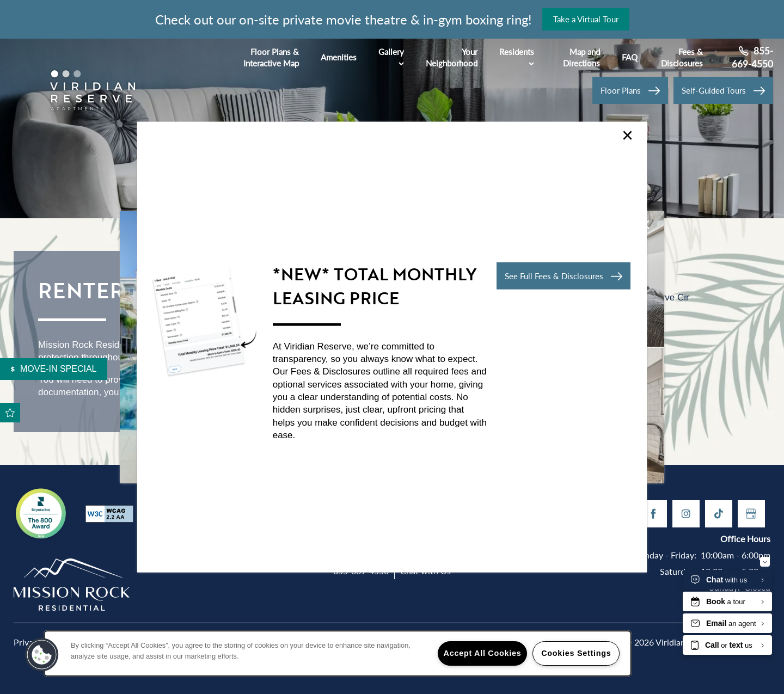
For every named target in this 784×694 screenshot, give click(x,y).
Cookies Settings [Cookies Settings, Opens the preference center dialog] (576, 653)
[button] (563, 276)
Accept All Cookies (483, 653)
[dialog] (392, 347)
